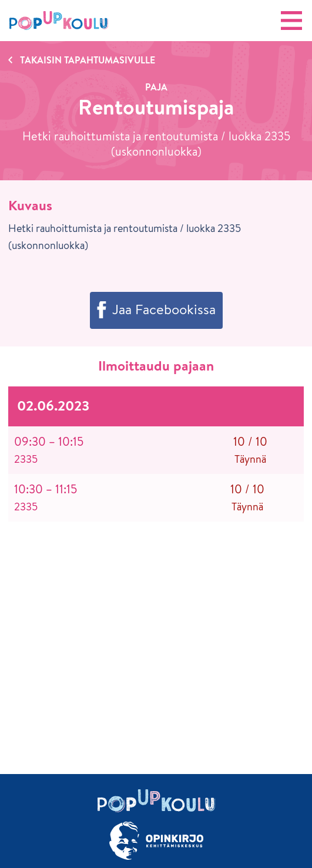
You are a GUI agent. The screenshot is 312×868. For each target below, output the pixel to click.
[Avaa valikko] (291, 21)
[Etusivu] (59, 21)
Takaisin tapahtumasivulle (88, 60)
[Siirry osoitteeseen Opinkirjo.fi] (156, 841)
